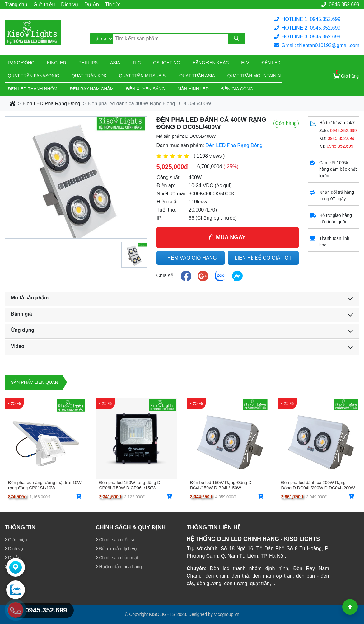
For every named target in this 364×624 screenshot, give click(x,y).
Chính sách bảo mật (117, 558)
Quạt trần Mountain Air (256, 76)
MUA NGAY (228, 237)
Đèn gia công (237, 89)
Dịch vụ (70, 5)
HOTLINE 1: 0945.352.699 (307, 19)
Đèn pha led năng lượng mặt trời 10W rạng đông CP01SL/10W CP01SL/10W (45, 485)
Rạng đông (21, 63)
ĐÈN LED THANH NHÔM (33, 89)
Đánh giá (21, 314)
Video (18, 346)
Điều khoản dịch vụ (117, 549)
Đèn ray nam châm (92, 89)
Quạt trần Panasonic (33, 76)
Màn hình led (193, 89)
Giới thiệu (44, 5)
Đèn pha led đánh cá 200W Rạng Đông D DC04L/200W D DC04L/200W (318, 485)
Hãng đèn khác (211, 63)
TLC (137, 63)
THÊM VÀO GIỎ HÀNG (191, 258)
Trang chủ (16, 5)
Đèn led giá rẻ (279, 63)
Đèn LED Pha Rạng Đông (51, 104)
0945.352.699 (340, 5)
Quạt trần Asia (197, 76)
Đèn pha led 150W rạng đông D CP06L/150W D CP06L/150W (130, 485)
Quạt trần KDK (89, 76)
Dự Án (92, 5)
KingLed (56, 63)
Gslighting (166, 63)
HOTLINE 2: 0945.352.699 (307, 28)
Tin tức (113, 5)
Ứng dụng (23, 330)
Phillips (88, 63)
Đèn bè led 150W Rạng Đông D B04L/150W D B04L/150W (221, 485)
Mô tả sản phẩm (30, 298)
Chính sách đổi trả (115, 540)
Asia (115, 63)
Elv (245, 63)
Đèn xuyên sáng (145, 89)
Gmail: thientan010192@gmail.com (317, 45)
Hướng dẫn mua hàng (119, 567)
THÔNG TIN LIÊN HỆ (214, 527)
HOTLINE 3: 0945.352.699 (307, 37)
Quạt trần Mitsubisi (143, 76)
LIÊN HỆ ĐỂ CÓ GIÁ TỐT (263, 258)
